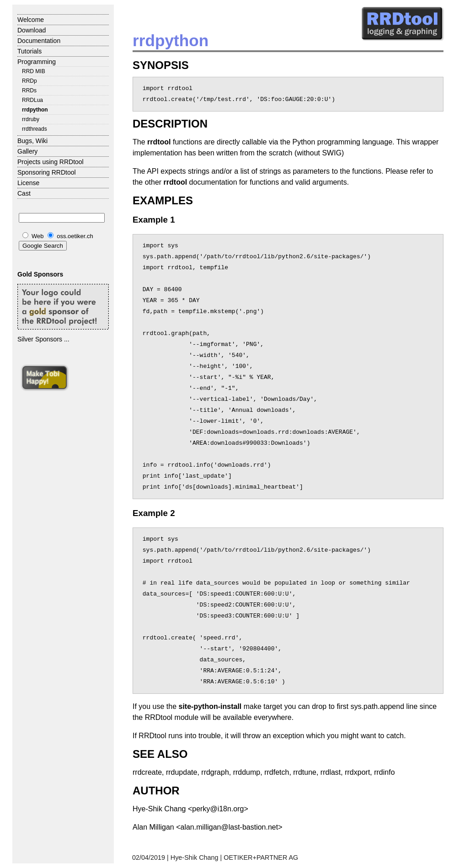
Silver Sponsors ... (43, 339)
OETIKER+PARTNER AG (261, 857)
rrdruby (31, 119)
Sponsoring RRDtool (47, 172)
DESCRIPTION (170, 124)
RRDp (29, 81)
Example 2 (154, 513)
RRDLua (32, 100)
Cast (24, 193)
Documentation (39, 41)
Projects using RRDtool (51, 162)
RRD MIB (34, 71)
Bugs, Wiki (32, 141)
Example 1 (154, 220)
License (28, 183)
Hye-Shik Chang (195, 857)
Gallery (27, 151)
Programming (37, 62)
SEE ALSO (160, 754)
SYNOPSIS (161, 65)
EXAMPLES (163, 200)
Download (32, 30)
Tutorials (29, 51)
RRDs (29, 91)
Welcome (31, 20)
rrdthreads (35, 129)
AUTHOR (156, 791)
